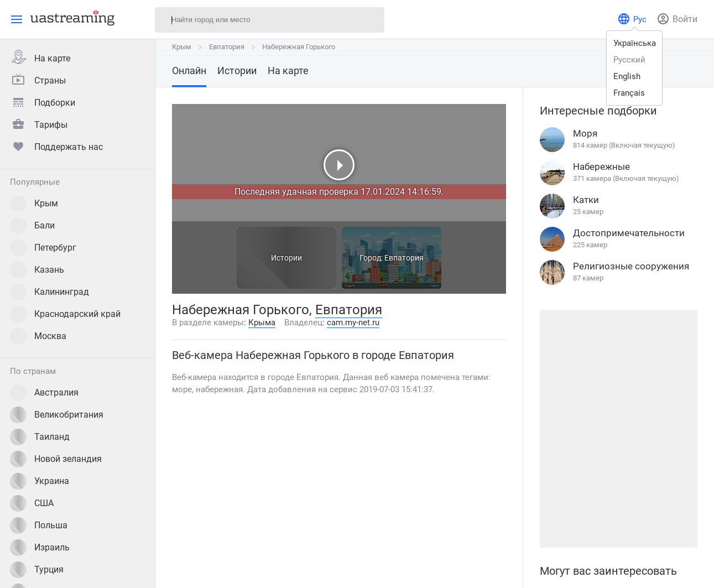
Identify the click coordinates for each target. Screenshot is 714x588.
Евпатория (227, 47)
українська (635, 43)
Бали (32, 226)
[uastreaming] (70, 18)
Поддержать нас (56, 145)
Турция (37, 570)
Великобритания (57, 415)
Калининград (49, 292)
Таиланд (40, 437)
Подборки (43, 101)
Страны (38, 79)
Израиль (40, 548)
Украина (40, 481)
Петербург (43, 248)
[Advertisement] (618, 429)
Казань (37, 270)
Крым (34, 204)
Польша (39, 525)
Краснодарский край (65, 314)
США (32, 503)
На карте (40, 57)
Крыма (262, 322)
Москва (38, 336)
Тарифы (39, 123)
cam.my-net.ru (353, 322)
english (627, 76)
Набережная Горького (299, 47)
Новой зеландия (56, 459)
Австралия (44, 393)
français (629, 93)
